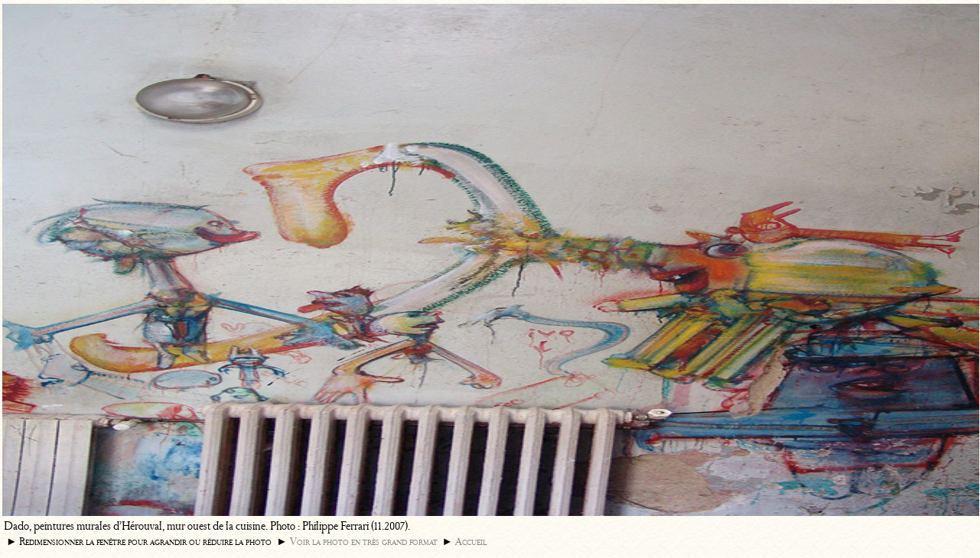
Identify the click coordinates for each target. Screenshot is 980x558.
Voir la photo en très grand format (364, 542)
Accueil (471, 542)
